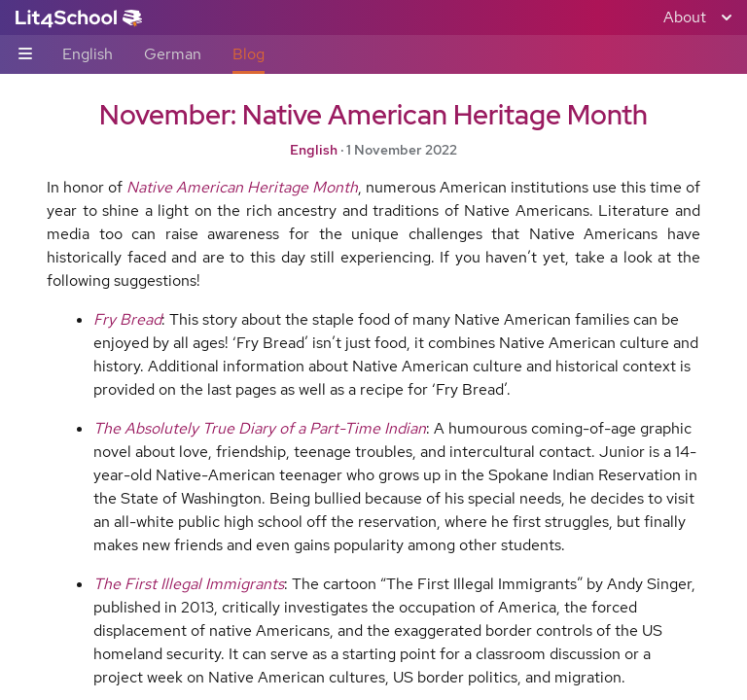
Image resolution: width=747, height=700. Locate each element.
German (173, 54)
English (88, 54)
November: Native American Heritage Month (373, 115)
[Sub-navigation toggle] (25, 55)
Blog (249, 54)
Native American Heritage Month (242, 187)
